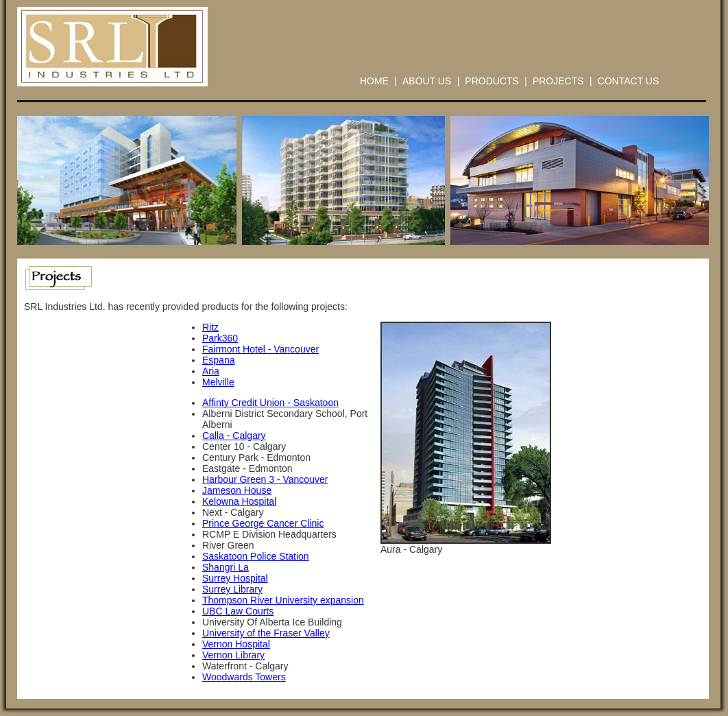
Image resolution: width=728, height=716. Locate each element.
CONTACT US (629, 81)
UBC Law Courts (238, 611)
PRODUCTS (492, 81)
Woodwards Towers (244, 677)
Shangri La (226, 567)
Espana (218, 360)
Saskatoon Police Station (256, 556)
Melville (218, 382)
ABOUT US (427, 81)
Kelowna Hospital (239, 501)
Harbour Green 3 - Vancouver (265, 479)
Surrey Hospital (235, 578)
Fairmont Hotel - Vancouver (260, 349)
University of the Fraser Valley (266, 633)
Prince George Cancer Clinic (263, 523)
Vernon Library (233, 655)
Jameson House (237, 490)
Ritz (210, 327)
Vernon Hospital (236, 644)
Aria (211, 371)
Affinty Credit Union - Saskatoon (270, 403)
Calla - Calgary (234, 435)
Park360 (220, 338)
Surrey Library (232, 589)
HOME (374, 81)
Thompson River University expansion (283, 600)
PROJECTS (558, 81)
